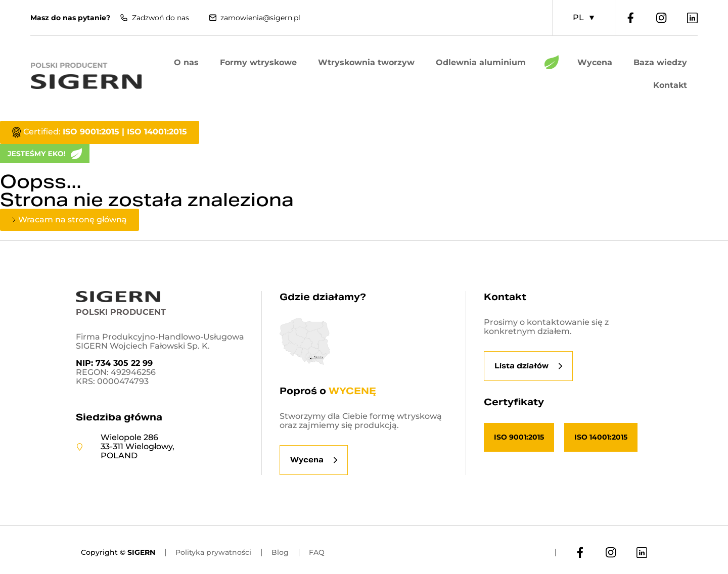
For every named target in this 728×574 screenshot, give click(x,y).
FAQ (317, 552)
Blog (280, 552)
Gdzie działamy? (323, 297)
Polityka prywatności (213, 552)
